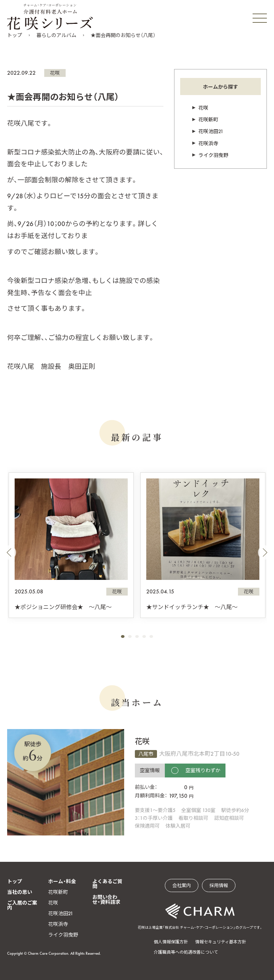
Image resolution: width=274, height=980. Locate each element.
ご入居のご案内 (22, 905)
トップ (15, 35)
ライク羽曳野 (213, 155)
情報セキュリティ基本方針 (221, 942)
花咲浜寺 (208, 143)
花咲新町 (208, 120)
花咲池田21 (211, 131)
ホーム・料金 (62, 881)
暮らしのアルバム (56, 35)
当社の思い (20, 892)
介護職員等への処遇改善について (186, 952)
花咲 (55, 73)
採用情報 (219, 885)
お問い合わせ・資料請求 (106, 900)
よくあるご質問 (107, 884)
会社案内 (182, 885)
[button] (9, 552)
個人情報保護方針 (171, 942)
